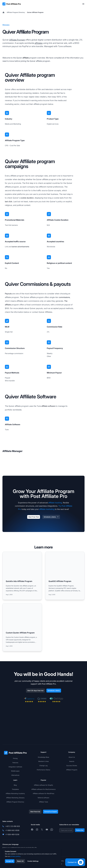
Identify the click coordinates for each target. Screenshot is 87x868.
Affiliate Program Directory (16, 12)
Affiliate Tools (43, 802)
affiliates (39, 43)
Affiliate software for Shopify (43, 785)
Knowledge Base (43, 757)
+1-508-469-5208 (12, 834)
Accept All (10, 861)
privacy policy (15, 856)
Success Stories (72, 766)
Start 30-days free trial (35, 691)
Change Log (43, 766)
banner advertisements (20, 247)
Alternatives (15, 775)
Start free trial (35, 812)
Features (15, 763)
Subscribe (80, 830)
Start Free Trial (34, 517)
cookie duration (27, 198)
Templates (15, 789)
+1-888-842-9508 (12, 830)
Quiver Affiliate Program (35, 12)
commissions (64, 297)
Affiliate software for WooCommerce (43, 789)
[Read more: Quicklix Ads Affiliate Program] (22, 576)
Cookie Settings (33, 861)
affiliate (26, 58)
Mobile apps (15, 771)
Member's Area (43, 761)
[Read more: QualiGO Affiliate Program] (65, 576)
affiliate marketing (47, 509)
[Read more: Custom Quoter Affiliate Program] (22, 627)
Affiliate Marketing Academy (15, 793)
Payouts (8, 294)
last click (9, 202)
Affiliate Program (17, 40)
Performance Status (43, 770)
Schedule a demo (51, 517)
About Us (72, 757)
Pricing (15, 758)
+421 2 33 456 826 (13, 826)
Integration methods (15, 767)
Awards (72, 761)
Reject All (20, 861)
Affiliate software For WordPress (43, 793)
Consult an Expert (51, 812)
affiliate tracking (55, 503)
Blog (15, 785)
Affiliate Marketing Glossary (15, 798)
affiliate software (48, 406)
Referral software (43, 798)
